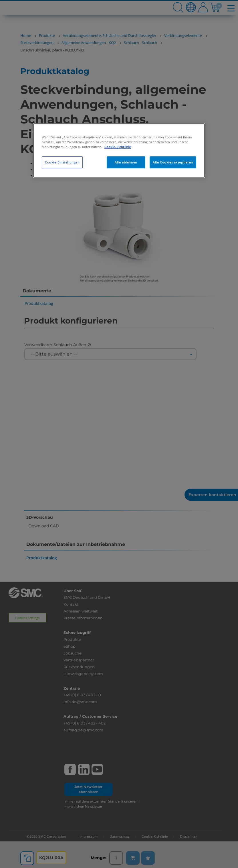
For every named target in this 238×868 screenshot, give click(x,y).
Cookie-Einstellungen (62, 162)
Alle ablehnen (126, 162)
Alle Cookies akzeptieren (173, 162)
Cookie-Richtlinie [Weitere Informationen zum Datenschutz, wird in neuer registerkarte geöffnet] (118, 147)
